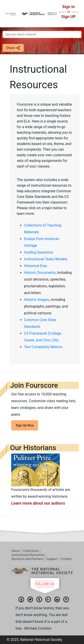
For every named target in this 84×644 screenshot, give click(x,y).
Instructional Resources (28, 555)
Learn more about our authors (38, 503)
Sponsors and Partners (27, 559)
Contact (66, 559)
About (16, 551)
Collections (31, 551)
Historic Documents (40, 273)
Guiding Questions (39, 252)
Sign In (69, 7)
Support (52, 559)
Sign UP (69, 17)
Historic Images (37, 300)
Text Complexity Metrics (43, 347)
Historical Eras (36, 266)
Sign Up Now (25, 425)
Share (13, 48)
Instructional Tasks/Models (46, 259)
